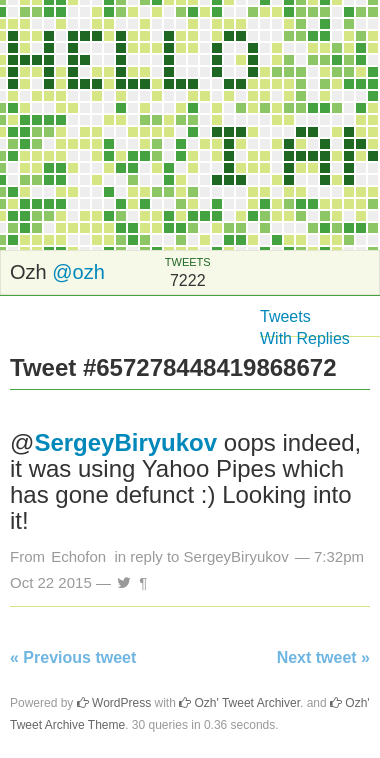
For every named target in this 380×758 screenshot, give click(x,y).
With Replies (305, 338)
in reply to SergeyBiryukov (201, 556)
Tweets (285, 316)
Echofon (78, 556)
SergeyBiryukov (125, 442)
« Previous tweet (73, 657)
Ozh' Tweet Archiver (239, 703)
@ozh (78, 272)
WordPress (114, 703)
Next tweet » (323, 657)
